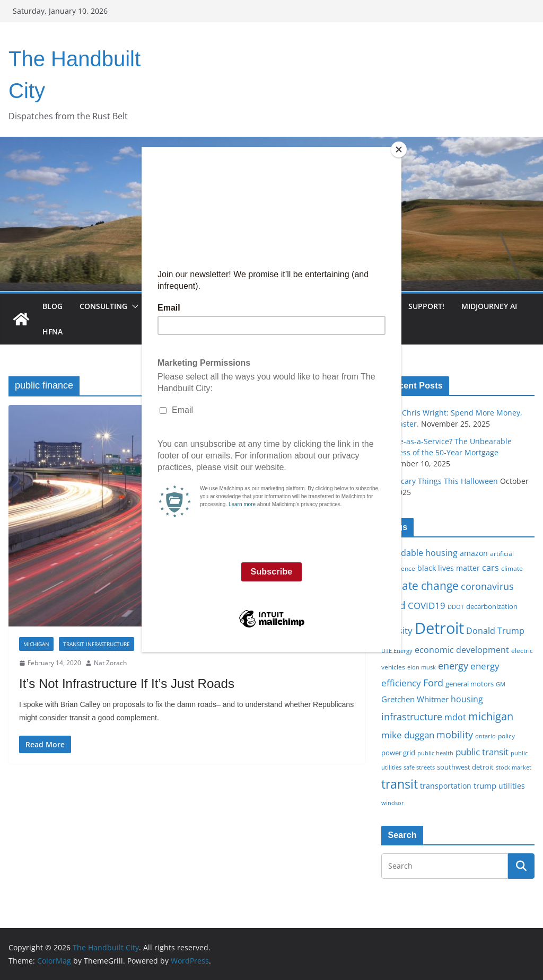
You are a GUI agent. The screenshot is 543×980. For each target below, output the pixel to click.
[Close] (399, 149)
